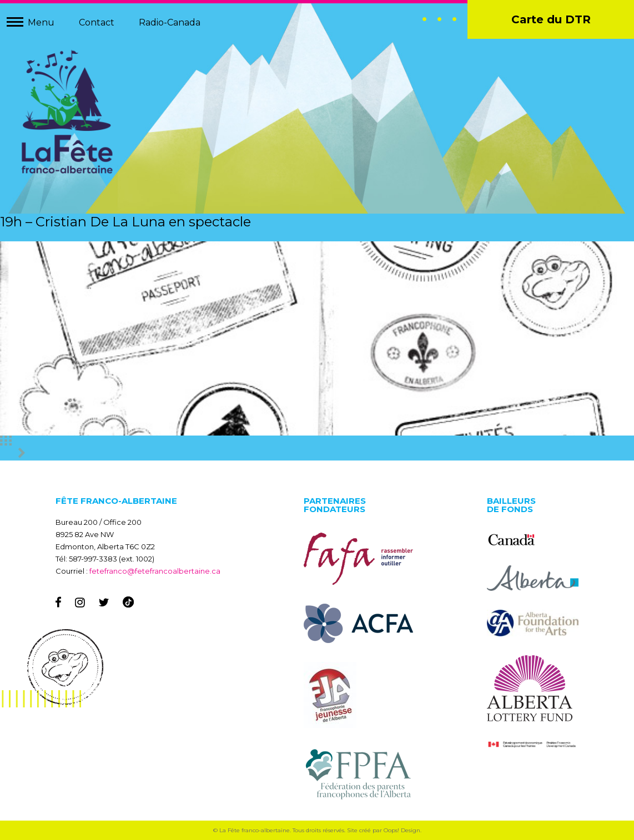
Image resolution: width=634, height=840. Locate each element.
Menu (41, 22)
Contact (97, 22)
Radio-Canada (170, 22)
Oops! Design (402, 830)
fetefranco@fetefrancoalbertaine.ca (155, 571)
